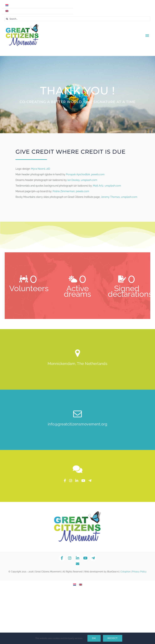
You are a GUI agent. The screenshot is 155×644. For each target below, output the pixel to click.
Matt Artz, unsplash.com (107, 186)
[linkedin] (77, 481)
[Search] (7, 19)
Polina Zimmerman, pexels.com (71, 191)
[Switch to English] (81, 585)
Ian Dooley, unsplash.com (82, 180)
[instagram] (71, 481)
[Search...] (77, 19)
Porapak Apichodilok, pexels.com (85, 174)
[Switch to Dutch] (37, 5)
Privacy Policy (139, 572)
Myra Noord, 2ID (41, 169)
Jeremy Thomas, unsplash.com (119, 197)
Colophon (125, 572)
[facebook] (65, 481)
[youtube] (83, 481)
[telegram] (90, 481)
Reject (113, 638)
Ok (94, 638)
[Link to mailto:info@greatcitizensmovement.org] (77, 564)
